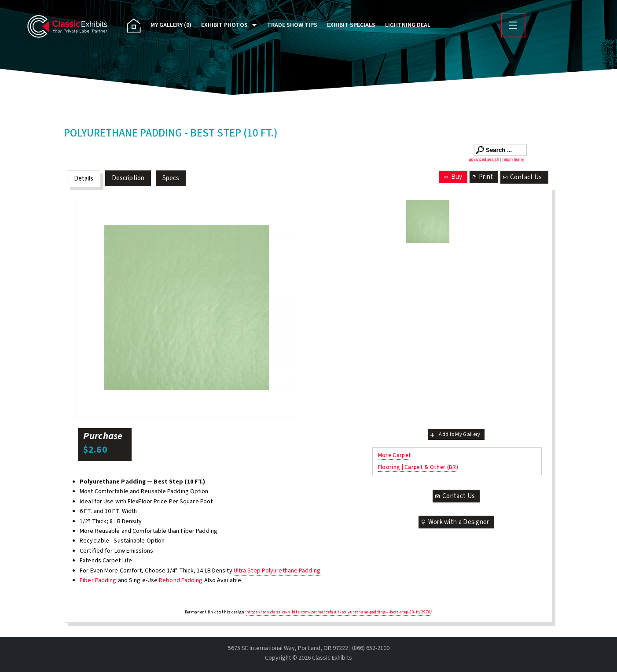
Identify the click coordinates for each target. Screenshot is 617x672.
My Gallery (171, 25)
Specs (171, 178)
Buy (452, 177)
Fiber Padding (98, 580)
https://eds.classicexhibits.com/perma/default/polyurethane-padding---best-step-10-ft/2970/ (339, 612)
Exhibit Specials (351, 25)
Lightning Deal (408, 25)
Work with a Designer (455, 522)
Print (482, 177)
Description (128, 178)
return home (513, 159)
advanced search (484, 159)
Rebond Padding (181, 580)
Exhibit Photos (224, 25)
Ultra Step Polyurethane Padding (277, 571)
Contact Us (522, 177)
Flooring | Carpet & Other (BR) (418, 467)
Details (84, 179)
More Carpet (395, 455)
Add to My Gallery (454, 434)
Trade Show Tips (292, 25)
